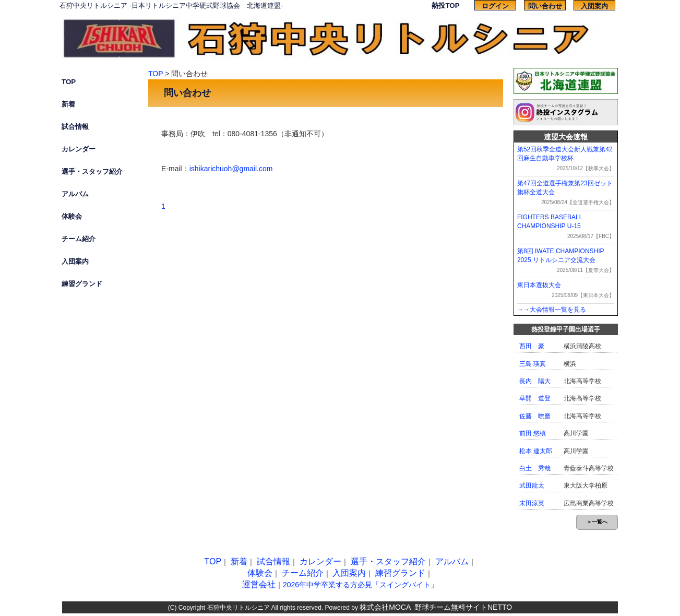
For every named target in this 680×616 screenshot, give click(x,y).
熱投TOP (445, 5)
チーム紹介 (79, 239)
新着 (68, 104)
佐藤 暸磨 (535, 416)
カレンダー (79, 149)
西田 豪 (532, 346)
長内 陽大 (535, 381)
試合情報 (75, 127)
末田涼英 (532, 503)
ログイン (495, 6)
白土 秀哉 (535, 468)
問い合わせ (545, 6)
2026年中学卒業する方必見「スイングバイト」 (360, 585)
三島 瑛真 (533, 364)
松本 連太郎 (536, 451)
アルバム (75, 194)
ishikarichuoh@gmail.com (231, 169)
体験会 (72, 216)
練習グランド (82, 284)
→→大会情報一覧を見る (552, 310)
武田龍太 (532, 485)
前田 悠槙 (533, 433)
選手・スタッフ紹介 (92, 171)
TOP (69, 82)
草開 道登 (535, 398)
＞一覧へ (597, 522)
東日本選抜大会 (539, 285)
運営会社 (259, 584)
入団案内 (594, 6)
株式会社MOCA (385, 607)
